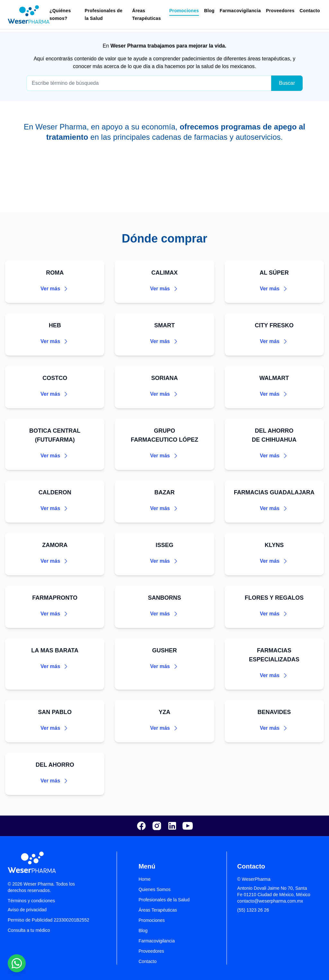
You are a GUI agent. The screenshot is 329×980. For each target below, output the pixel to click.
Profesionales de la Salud (164, 900)
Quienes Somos (155, 889)
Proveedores (280, 11)
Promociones (152, 920)
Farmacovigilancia (240, 11)
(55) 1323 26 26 (253, 910)
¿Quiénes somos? (60, 14)
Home (144, 879)
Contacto (310, 11)
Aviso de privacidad (27, 910)
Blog (209, 11)
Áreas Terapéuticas (147, 14)
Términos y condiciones (31, 901)
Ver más (55, 289)
